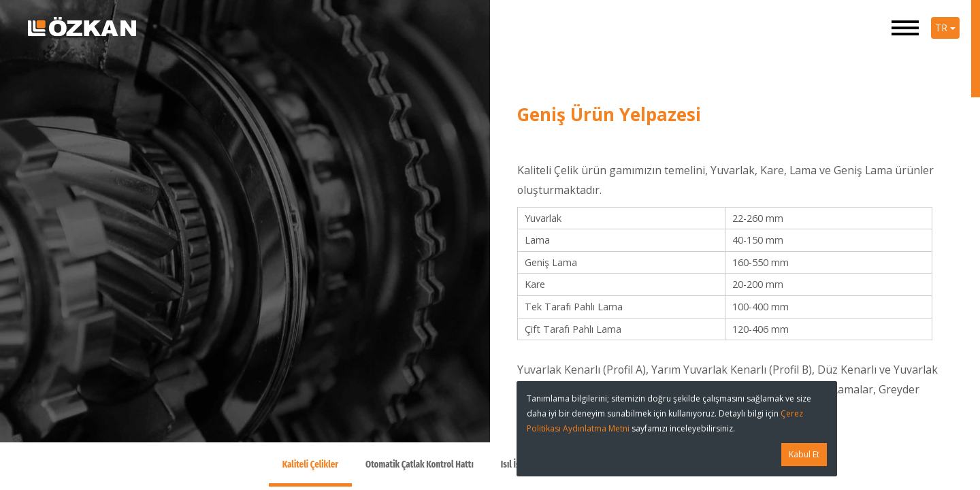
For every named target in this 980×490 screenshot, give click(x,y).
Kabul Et (804, 454)
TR (945, 28)
